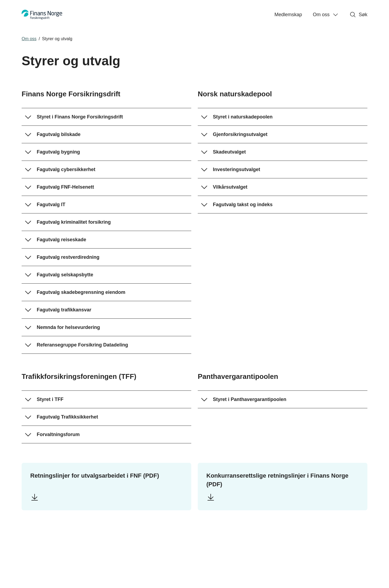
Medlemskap (288, 15)
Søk (358, 15)
